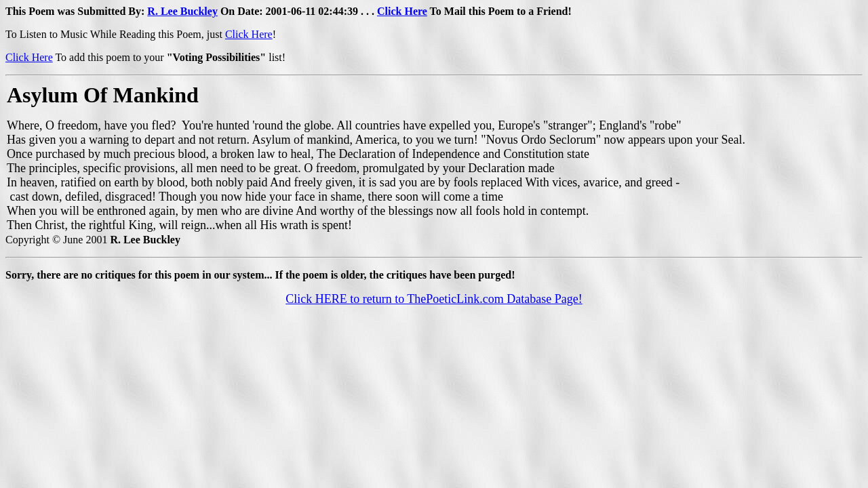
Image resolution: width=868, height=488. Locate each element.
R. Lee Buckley (182, 11)
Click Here (402, 11)
